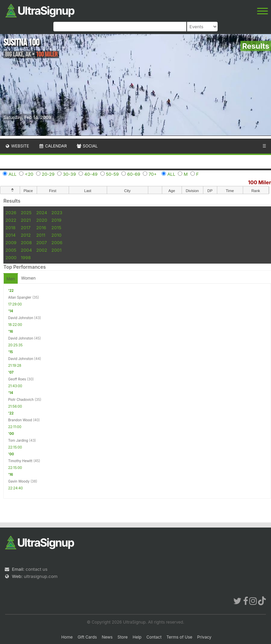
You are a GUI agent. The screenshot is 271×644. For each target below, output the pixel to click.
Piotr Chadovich (21, 399)
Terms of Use (179, 637)
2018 (10, 227)
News (107, 637)
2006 (57, 242)
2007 (41, 242)
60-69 (134, 174)
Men (11, 279)
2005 (11, 250)
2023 (57, 213)
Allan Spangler (20, 297)
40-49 (91, 174)
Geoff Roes (17, 379)
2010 (56, 235)
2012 (26, 235)
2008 (26, 242)
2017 (26, 227)
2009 (11, 242)
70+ (153, 174)
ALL (13, 174)
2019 (56, 220)
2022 (11, 220)
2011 (41, 235)
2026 (11, 213)
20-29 (48, 174)
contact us (36, 569)
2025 (26, 213)
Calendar (53, 146)
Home (67, 637)
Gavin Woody (19, 481)
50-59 (113, 174)
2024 (41, 213)
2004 (26, 250)
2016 (41, 227)
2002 (41, 250)
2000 (11, 257)
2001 (56, 250)
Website (17, 146)
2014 (11, 235)
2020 (41, 220)
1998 (26, 257)
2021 (26, 220)
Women (28, 278)
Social (87, 146)
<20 (29, 174)
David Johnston (21, 318)
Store (123, 637)
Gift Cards (87, 637)
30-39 (69, 174)
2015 (56, 227)
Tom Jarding (18, 440)
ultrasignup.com (41, 576)
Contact (154, 637)
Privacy (204, 637)
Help (137, 637)
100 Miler (260, 182)
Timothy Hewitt (20, 461)
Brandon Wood (20, 420)
